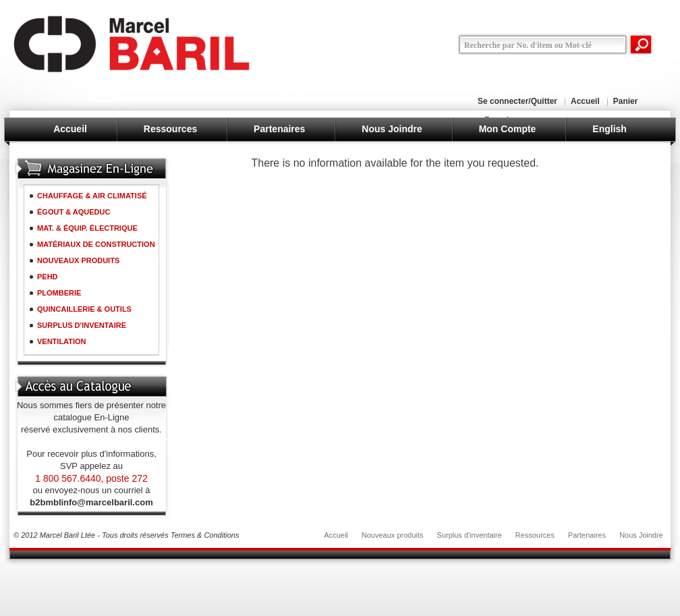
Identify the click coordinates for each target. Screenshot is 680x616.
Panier (626, 101)
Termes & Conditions (205, 535)
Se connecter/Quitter (517, 101)
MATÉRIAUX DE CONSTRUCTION (96, 244)
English (610, 129)
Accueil (585, 101)
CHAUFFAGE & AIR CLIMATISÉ (92, 196)
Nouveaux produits (393, 535)
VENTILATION (62, 341)
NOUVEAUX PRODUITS (78, 260)
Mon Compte (508, 129)
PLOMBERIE (59, 293)
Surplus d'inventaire (470, 535)
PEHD (48, 277)
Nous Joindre (392, 129)
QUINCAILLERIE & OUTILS (84, 309)
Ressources (170, 129)
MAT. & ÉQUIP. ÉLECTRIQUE (87, 228)
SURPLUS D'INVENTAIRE (82, 325)
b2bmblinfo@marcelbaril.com (91, 502)
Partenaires (279, 129)
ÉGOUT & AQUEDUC (74, 212)
